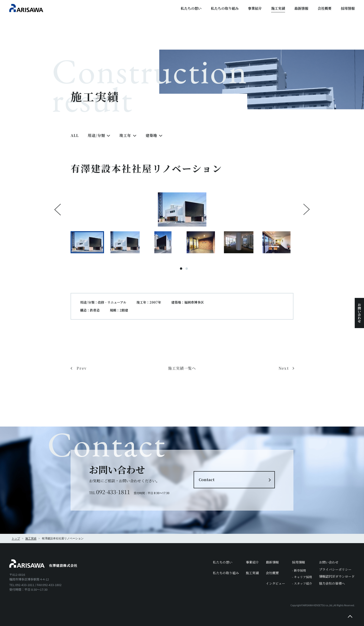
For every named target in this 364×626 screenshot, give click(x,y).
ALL (75, 140)
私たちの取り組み (225, 8)
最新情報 (301, 8)
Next (306, 214)
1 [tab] (181, 273)
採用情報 (348, 8)
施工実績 (278, 8)
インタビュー (275, 583)
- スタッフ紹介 (302, 583)
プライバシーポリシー (335, 569)
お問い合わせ (359, 313)
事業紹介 (255, 8)
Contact (207, 480)
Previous (58, 214)
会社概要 (325, 8)
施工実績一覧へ (182, 389)
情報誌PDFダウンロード (337, 576)
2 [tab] (187, 273)
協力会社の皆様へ (332, 583)
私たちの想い (191, 8)
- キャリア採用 (302, 577)
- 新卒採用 (299, 570)
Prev (82, 389)
